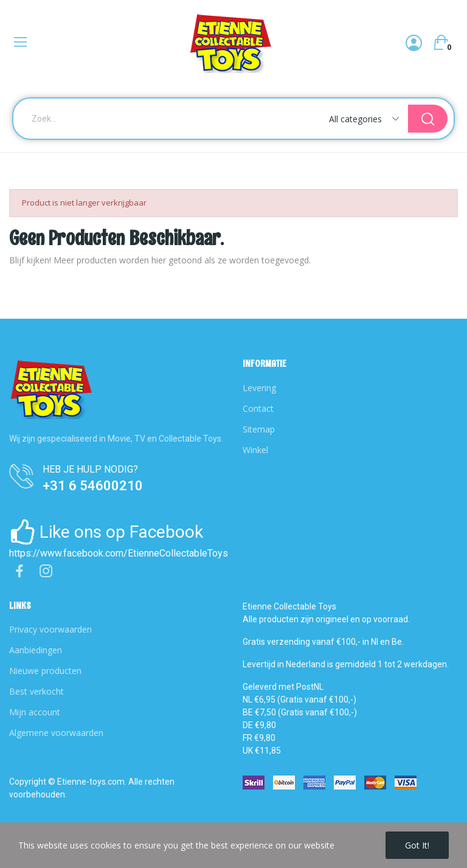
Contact (258, 408)
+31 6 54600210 (93, 486)
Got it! (417, 845)
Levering (259, 388)
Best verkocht (36, 691)
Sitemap (259, 429)
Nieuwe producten (45, 671)
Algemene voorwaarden (56, 733)
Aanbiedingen (36, 650)
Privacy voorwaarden (50, 629)
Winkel (255, 450)
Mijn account (35, 712)
